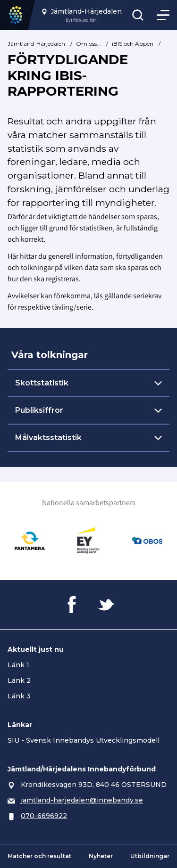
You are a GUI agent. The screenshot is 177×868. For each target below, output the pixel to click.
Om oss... (88, 44)
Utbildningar (150, 856)
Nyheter (101, 856)
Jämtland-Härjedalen (36, 44)
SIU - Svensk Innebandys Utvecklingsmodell (84, 740)
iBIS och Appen (133, 44)
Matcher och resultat (39, 856)
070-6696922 (44, 816)
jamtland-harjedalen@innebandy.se (82, 800)
